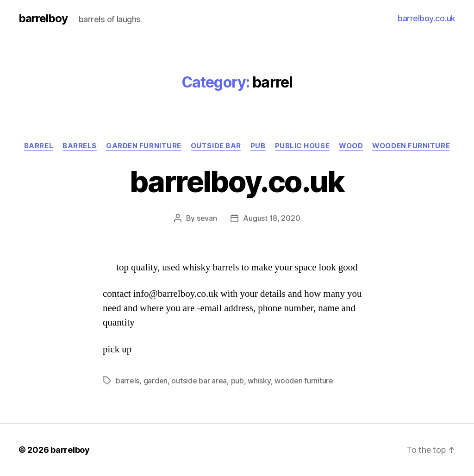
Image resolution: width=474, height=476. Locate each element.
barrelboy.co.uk (427, 18)
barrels (80, 146)
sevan (207, 218)
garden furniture (144, 146)
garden (156, 381)
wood (351, 146)
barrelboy (43, 19)
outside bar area (199, 381)
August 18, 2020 (271, 218)
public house (302, 146)
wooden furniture (411, 146)
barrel (39, 146)
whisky (259, 381)
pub (258, 146)
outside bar (216, 146)
